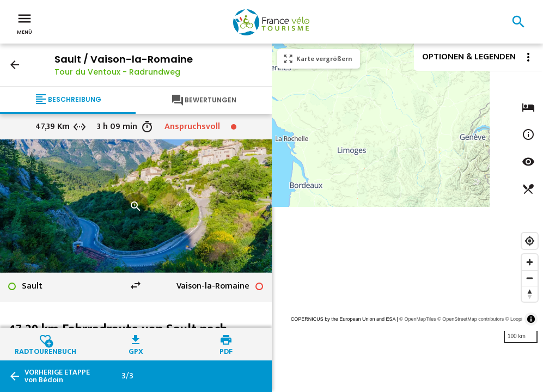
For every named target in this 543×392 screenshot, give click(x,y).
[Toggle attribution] (531, 319)
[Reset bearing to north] (530, 294)
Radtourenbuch (45, 350)
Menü (25, 23)
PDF (226, 350)
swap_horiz (136, 285)
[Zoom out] (530, 278)
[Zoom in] (530, 262)
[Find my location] (530, 241)
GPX (136, 350)
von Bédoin (57, 376)
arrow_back (15, 65)
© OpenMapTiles (417, 319)
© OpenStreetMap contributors (471, 319)
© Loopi (514, 319)
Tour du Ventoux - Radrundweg (117, 72)
